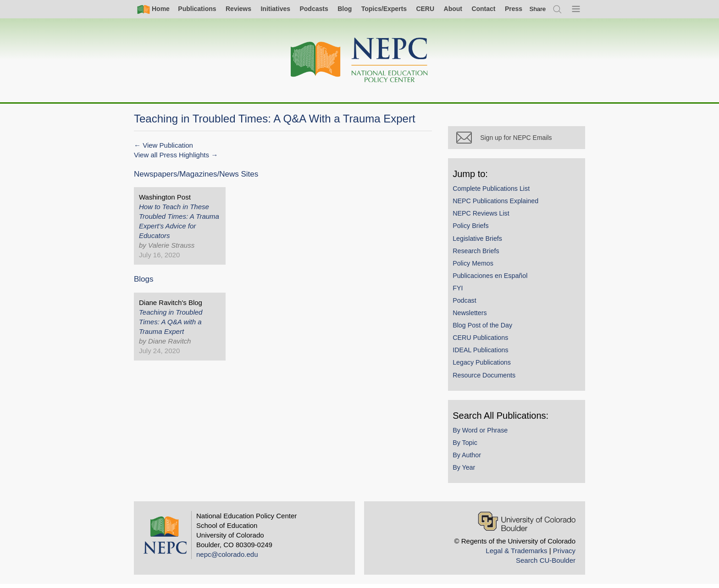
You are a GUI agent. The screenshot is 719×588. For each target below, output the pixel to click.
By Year (468, 471)
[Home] (359, 60)
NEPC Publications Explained (500, 205)
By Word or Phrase (484, 434)
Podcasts (314, 9)
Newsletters (474, 316)
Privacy (564, 554)
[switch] (538, 9)
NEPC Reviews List (485, 217)
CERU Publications (484, 341)
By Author (471, 459)
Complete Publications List (495, 192)
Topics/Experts (384, 9)
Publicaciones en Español (494, 279)
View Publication (168, 145)
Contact (483, 9)
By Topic (469, 446)
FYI (462, 292)
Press (514, 9)
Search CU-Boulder (546, 564)
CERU (425, 9)
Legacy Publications (486, 366)
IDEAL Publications (484, 354)
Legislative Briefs (481, 242)
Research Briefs (480, 255)
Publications (197, 9)
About (453, 9)
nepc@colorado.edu (227, 558)
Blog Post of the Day (487, 329)
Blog (345, 9)
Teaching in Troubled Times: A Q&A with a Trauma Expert (171, 322)
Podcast (469, 304)
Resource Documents (488, 379)
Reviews (238, 9)
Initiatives (275, 9)
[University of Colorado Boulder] (527, 525)
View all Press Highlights (171, 155)
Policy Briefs (475, 230)
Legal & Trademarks (516, 554)
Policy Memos (477, 267)
